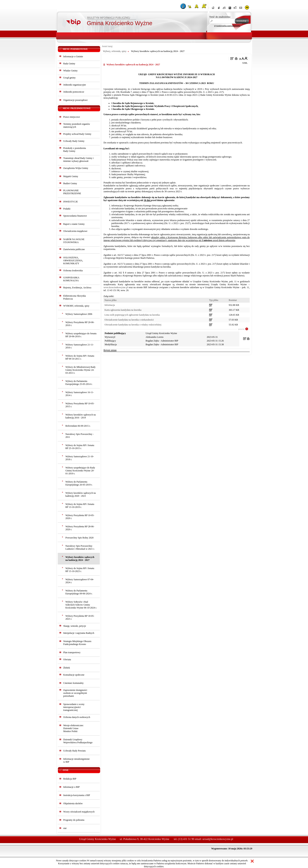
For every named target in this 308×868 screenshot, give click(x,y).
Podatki (67, 209)
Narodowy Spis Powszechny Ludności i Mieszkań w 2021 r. (80, 547)
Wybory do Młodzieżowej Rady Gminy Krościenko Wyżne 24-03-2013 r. (81, 370)
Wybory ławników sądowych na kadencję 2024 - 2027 (80, 559)
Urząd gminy (69, 78)
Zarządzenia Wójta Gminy (76, 168)
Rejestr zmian (110, 350)
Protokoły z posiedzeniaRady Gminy (75, 150)
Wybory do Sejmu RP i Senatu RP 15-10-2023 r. (80, 570)
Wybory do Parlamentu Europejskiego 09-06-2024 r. (79, 592)
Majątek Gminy (71, 176)
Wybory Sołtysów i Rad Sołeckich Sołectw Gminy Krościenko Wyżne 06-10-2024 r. (81, 605)
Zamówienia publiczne (74, 249)
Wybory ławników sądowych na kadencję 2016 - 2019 (81, 416)
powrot (241, 329)
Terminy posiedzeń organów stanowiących (77, 125)
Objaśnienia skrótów (73, 803)
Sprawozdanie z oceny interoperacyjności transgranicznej (74, 707)
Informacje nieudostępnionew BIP (76, 760)
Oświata (67, 659)
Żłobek (67, 668)
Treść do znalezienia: (220, 17)
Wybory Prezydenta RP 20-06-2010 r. (80, 324)
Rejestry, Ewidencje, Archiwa (77, 288)
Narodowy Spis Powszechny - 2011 (80, 436)
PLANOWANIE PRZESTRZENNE (72, 192)
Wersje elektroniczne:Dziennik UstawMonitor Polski (73, 728)
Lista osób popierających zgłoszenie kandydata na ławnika (132, 315)
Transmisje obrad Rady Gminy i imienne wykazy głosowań (78, 160)
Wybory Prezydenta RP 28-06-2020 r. (80, 528)
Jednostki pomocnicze (74, 92)
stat (65, 828)
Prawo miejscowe (72, 117)
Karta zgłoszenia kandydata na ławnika (123, 310)
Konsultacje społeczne (74, 675)
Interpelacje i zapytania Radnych (79, 633)
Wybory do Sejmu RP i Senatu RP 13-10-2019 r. (80, 506)
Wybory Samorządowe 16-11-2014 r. (80, 394)
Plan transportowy (72, 652)
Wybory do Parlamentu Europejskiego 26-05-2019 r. (79, 483)
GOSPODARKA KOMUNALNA (71, 279)
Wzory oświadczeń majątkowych (79, 812)
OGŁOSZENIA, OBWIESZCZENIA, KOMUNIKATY (73, 260)
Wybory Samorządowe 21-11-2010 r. (80, 346)
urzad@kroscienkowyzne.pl (218, 839)
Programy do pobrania (74, 820)
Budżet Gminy (70, 183)
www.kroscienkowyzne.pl (116, 287)
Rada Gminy (69, 64)
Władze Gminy (70, 71)
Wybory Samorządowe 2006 (79, 314)
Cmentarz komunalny (73, 683)
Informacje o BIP (71, 787)
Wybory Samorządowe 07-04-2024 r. (80, 581)
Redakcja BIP (70, 779)
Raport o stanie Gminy (74, 224)
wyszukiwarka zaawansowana (227, 26)
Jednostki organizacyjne (75, 85)
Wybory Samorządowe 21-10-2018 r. (80, 458)
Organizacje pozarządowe (75, 100)
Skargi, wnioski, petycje (75, 626)
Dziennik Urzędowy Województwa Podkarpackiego (78, 741)
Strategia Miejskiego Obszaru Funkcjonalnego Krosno (77, 643)
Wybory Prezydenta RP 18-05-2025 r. (80, 617)
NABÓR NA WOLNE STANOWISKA (74, 241)
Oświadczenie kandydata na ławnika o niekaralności (129, 320)
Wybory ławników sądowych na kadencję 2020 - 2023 (81, 494)
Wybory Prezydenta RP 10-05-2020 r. (80, 517)
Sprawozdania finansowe (75, 216)
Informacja (110, 305)
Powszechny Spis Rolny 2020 (79, 538)
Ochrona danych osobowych (77, 717)
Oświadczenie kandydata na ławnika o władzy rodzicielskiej (133, 325)
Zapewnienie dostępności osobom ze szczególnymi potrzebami (75, 693)
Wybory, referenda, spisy (115, 51)
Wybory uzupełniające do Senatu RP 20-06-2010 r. (81, 335)
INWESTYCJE (71, 202)
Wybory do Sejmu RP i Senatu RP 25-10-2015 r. (80, 447)
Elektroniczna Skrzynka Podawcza (75, 297)
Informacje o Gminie (73, 56)
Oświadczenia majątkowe (75, 231)
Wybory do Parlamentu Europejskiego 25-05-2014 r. (79, 383)
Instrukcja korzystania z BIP (77, 795)
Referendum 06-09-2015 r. (78, 426)
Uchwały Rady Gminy (74, 141)
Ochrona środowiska (73, 271)
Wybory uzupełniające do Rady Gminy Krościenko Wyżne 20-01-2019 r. (80, 471)
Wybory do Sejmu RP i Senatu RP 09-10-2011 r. (80, 357)
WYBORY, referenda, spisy (76, 306)
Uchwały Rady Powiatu (74, 751)
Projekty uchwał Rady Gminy (77, 134)
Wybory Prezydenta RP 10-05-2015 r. (80, 405)
